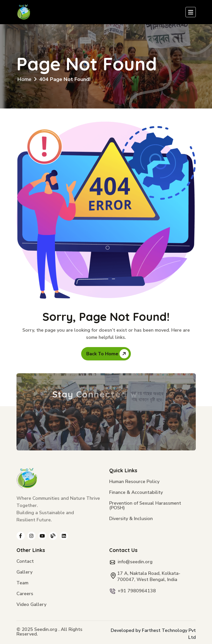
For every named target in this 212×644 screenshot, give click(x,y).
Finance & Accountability (136, 493)
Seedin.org (46, 629)
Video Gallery (31, 605)
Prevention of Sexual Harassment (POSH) (145, 506)
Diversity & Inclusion (131, 519)
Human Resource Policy (134, 482)
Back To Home (108, 354)
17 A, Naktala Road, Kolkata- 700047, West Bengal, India (149, 576)
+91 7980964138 (137, 591)
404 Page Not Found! (65, 79)
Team (22, 583)
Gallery (24, 572)
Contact (25, 562)
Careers (25, 594)
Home (24, 79)
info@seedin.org (135, 562)
